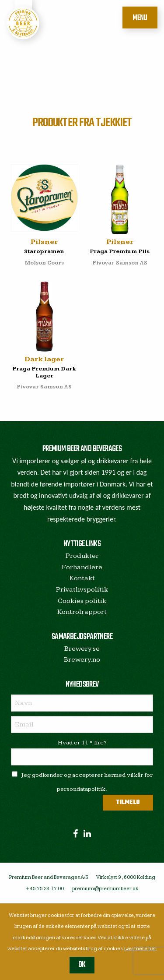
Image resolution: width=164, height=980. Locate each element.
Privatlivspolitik (82, 590)
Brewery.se (82, 649)
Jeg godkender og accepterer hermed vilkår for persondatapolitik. (82, 782)
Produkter (82, 556)
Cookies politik (82, 601)
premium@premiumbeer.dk (105, 889)
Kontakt (82, 578)
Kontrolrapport (82, 612)
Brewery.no (82, 660)
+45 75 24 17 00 (45, 889)
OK (82, 965)
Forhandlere (82, 567)
